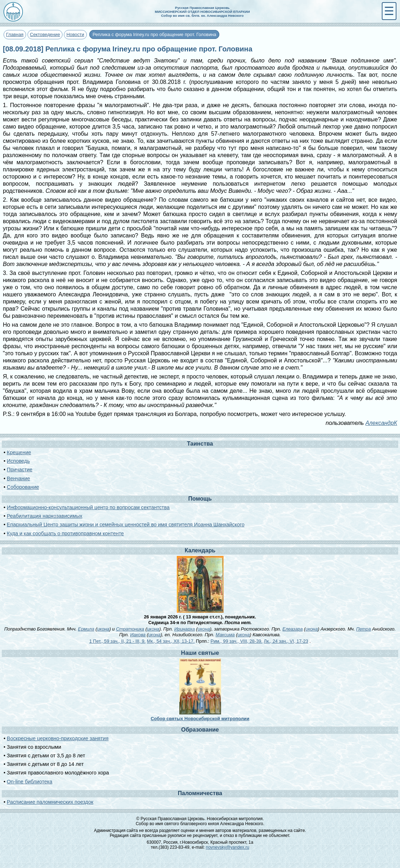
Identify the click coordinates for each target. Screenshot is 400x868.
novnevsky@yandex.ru (227, 847)
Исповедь (18, 461)
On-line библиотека (29, 782)
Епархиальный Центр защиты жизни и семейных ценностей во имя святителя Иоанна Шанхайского (126, 525)
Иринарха (185, 629)
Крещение (19, 452)
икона (103, 629)
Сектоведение (45, 34)
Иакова (138, 635)
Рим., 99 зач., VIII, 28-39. (236, 641)
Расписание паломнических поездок (50, 802)
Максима (225, 635)
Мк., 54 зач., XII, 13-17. (171, 641)
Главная (15, 34)
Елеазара (293, 629)
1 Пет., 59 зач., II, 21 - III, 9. (117, 641)
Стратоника (130, 629)
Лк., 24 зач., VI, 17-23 (286, 641)
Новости (75, 34)
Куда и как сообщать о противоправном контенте (65, 533)
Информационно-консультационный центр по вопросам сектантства (88, 507)
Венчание (18, 478)
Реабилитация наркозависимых (44, 516)
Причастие (20, 470)
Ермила (86, 629)
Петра (363, 629)
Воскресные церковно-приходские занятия (58, 738)
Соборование (23, 487)
